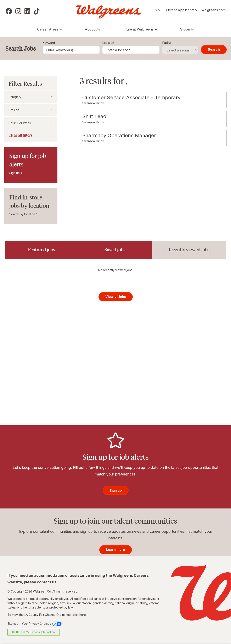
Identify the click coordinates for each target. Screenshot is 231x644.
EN (155, 10)
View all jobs (116, 297)
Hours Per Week (20, 123)
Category (15, 97)
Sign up (15, 173)
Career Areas (48, 29)
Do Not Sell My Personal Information (33, 633)
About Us (92, 29)
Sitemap (13, 624)
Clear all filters (20, 135)
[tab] (42, 250)
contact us (47, 583)
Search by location (22, 214)
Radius (167, 43)
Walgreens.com (213, 10)
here (83, 615)
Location (108, 43)
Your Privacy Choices (42, 624)
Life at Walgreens (140, 29)
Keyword (49, 43)
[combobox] (131, 50)
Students (187, 29)
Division (14, 110)
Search (214, 49)
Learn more (116, 550)
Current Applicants (179, 10)
